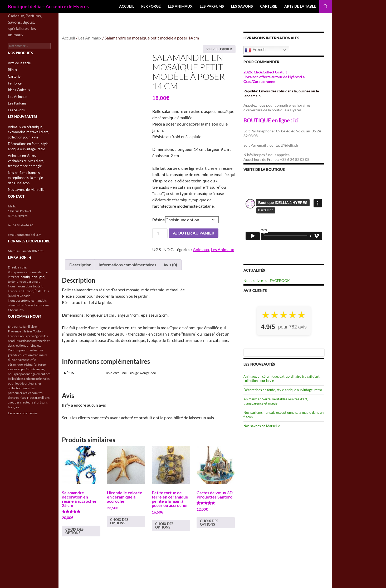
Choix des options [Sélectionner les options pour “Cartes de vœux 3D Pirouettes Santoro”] (209, 523)
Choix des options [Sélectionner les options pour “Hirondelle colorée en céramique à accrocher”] (119, 521)
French (255, 50)
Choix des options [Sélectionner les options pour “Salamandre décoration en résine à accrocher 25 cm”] (74, 531)
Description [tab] (80, 265)
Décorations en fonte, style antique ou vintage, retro (283, 390)
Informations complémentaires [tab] (127, 265)
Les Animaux (180, 6)
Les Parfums (212, 6)
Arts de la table (300, 6)
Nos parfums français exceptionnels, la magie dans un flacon (25, 178)
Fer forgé (151, 6)
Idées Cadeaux (19, 90)
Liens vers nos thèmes (23, 413)
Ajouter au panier (194, 233)
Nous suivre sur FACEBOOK (267, 280)
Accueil (127, 6)
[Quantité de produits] (160, 233)
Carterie (269, 6)
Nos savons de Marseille (262, 426)
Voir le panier (219, 49)
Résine (159, 220)
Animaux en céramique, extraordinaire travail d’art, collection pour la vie (28, 132)
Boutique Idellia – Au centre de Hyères (48, 6)
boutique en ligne (32, 277)
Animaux (201, 249)
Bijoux (13, 70)
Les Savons (242, 6)
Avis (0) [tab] (170, 265)
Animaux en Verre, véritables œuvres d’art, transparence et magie (276, 401)
